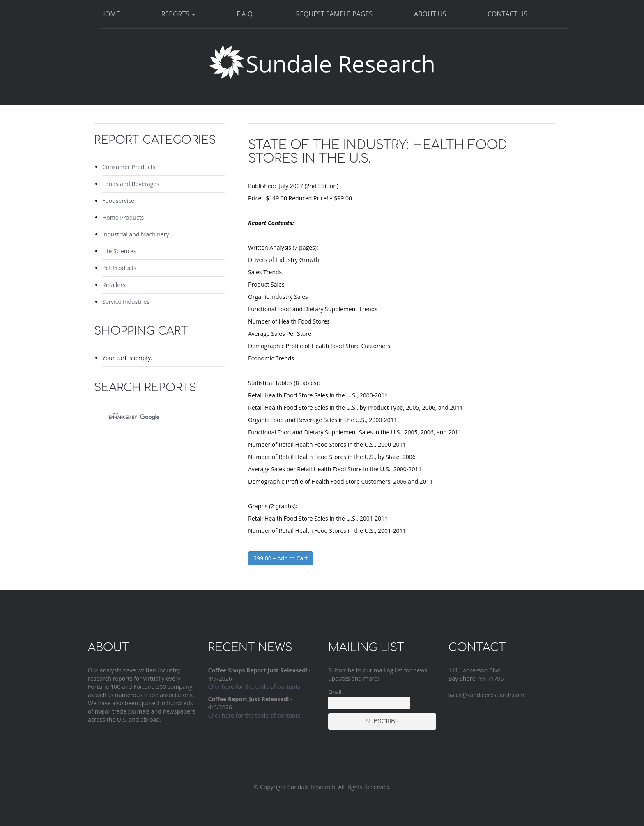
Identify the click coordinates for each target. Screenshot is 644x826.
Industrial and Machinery (136, 234)
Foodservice (118, 201)
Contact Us (507, 14)
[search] (152, 417)
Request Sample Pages (334, 14)
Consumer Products (129, 167)
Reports (178, 14)
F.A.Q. (245, 14)
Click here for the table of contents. (255, 687)
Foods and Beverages (131, 184)
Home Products (123, 217)
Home (110, 14)
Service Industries (126, 302)
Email (335, 692)
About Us (430, 14)
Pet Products (119, 268)
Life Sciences (119, 251)
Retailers (114, 285)
